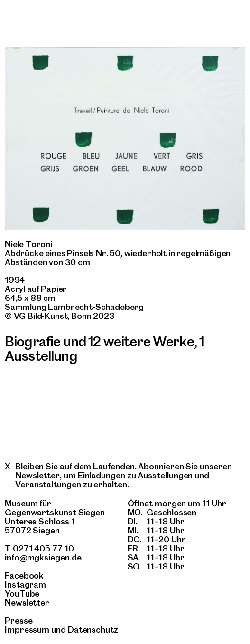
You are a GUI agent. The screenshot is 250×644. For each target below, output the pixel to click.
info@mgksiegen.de (43, 557)
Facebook (24, 575)
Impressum (27, 630)
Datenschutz (93, 630)
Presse (19, 621)
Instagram (25, 584)
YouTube (22, 593)
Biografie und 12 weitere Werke (99, 341)
